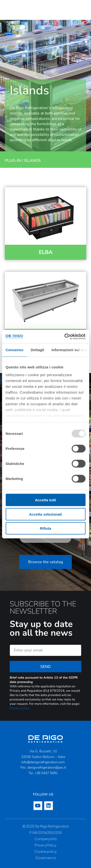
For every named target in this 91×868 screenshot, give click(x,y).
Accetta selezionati (45, 514)
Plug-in (13, 161)
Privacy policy (20, 708)
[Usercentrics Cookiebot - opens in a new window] (65, 336)
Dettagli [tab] (37, 350)
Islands (32, 161)
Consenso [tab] (14, 350)
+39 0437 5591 (46, 773)
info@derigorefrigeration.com (43, 762)
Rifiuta (45, 528)
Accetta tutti (45, 500)
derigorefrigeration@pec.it (47, 767)
